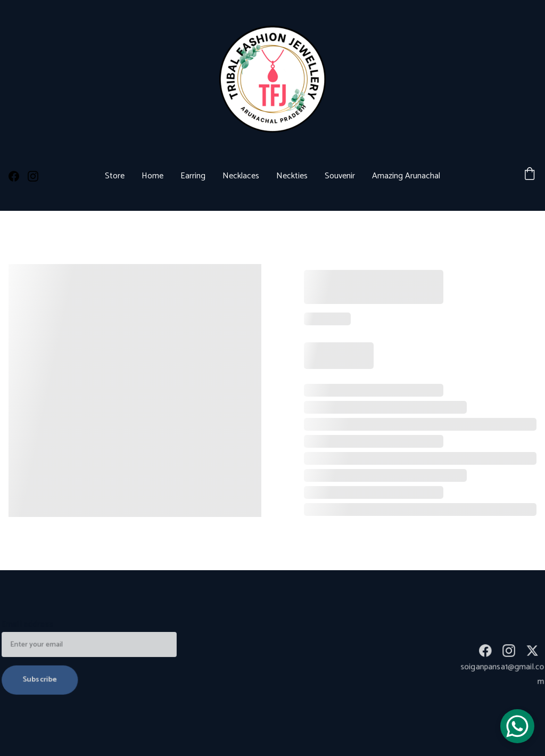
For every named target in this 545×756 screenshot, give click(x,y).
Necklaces (241, 176)
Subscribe (41, 679)
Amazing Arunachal (406, 176)
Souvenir (340, 176)
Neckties (292, 176)
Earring (193, 176)
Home (152, 176)
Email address (29, 626)
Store (115, 176)
